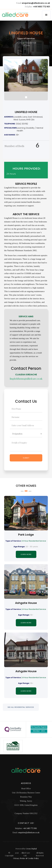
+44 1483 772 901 (41, 7)
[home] (12, 15)
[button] (46, 15)
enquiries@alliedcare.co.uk (36, 3)
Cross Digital (31, 849)
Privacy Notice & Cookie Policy (26, 858)
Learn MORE (26, 554)
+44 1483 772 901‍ (30, 828)
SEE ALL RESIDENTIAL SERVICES (21, 707)
